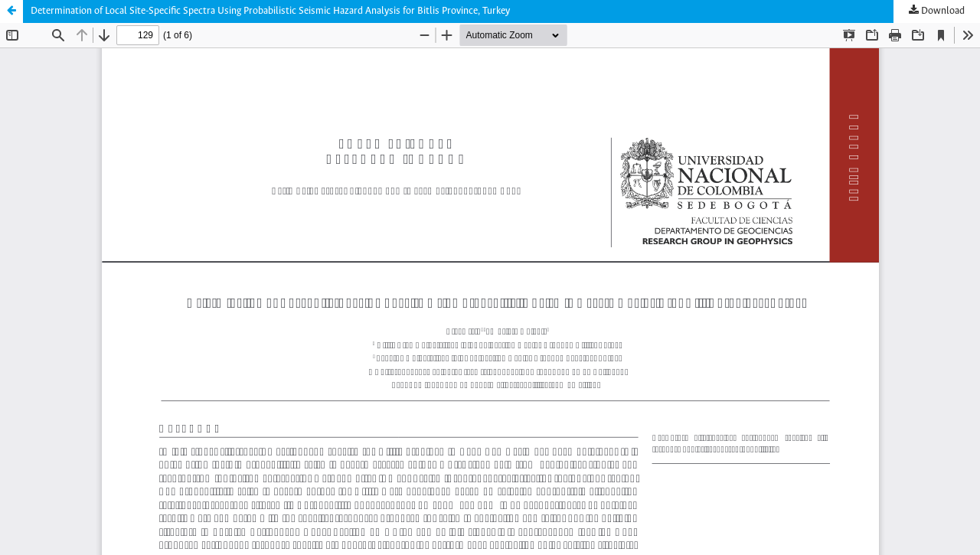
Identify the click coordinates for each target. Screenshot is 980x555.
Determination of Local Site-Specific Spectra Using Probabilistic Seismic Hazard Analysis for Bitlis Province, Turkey (270, 11)
